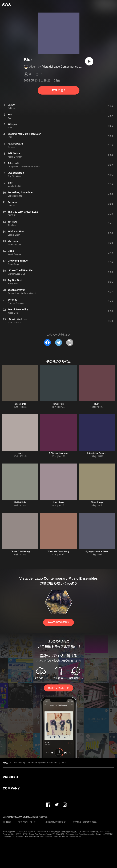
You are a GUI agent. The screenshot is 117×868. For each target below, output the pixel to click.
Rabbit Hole (20, 502)
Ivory (20, 453)
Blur (64, 763)
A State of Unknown (58, 453)
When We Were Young (59, 551)
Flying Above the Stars (97, 551)
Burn (97, 404)
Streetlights (20, 404)
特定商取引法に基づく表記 (85, 822)
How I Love (58, 502)
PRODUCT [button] (11, 777)
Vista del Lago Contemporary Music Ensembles (72, 67)
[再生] (89, 61)
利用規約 (7, 822)
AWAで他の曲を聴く (58, 622)
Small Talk (58, 404)
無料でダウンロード (58, 688)
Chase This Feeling (20, 551)
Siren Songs (97, 502)
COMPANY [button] (11, 788)
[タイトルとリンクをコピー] (70, 342)
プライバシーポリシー (28, 822)
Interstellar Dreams (97, 453)
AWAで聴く (58, 90)
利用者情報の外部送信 (55, 822)
